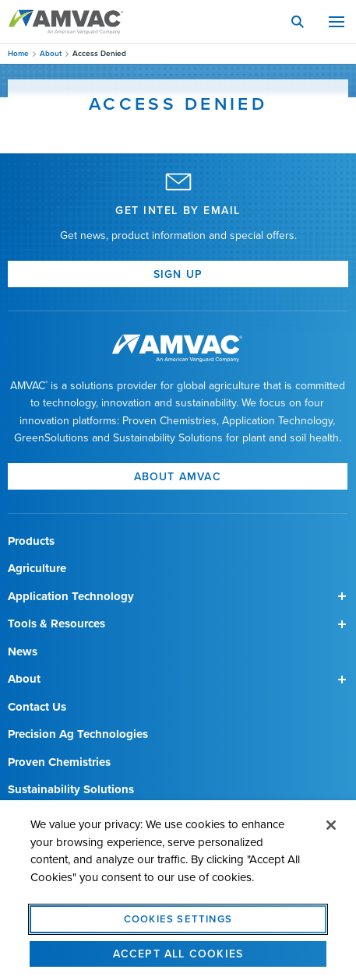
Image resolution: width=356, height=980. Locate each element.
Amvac (66, 22)
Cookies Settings (178, 925)
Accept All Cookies (178, 959)
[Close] (331, 831)
